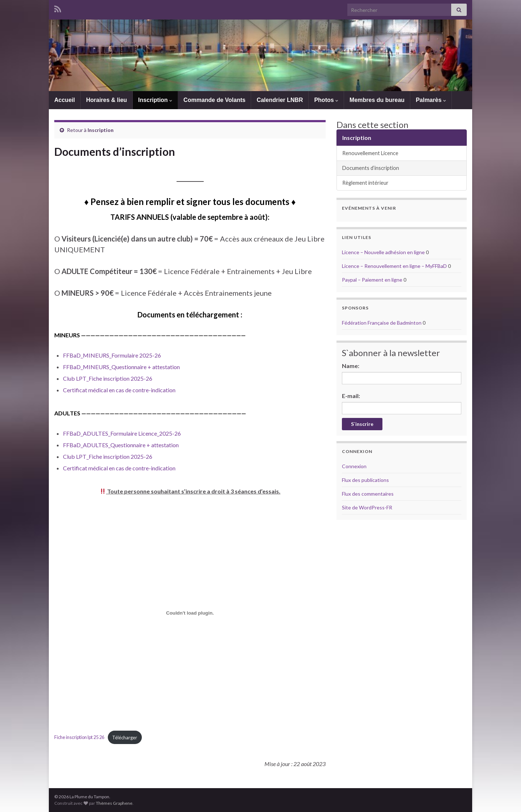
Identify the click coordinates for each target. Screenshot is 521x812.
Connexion (354, 466)
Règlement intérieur (365, 183)
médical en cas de (110, 390)
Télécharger (125, 738)
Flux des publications (365, 480)
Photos (326, 100)
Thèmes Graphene (114, 803)
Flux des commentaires (368, 494)
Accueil (65, 100)
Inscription (155, 100)
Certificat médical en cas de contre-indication (119, 468)
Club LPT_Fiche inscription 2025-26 (108, 378)
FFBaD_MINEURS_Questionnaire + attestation (121, 367)
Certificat (76, 390)
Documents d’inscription (371, 168)
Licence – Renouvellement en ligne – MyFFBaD (394, 266)
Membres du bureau (377, 100)
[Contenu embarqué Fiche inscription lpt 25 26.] (190, 613)
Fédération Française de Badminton (382, 323)
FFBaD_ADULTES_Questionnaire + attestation (121, 445)
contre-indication (154, 390)
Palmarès (431, 100)
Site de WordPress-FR (367, 507)
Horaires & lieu (107, 100)
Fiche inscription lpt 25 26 (79, 738)
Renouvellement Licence (370, 153)
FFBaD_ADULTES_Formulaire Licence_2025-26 (122, 433)
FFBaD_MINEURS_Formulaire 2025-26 (112, 355)
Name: (351, 366)
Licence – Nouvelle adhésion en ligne (383, 252)
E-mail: (351, 396)
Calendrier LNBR (280, 100)
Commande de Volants (214, 100)
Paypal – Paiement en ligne (372, 280)
